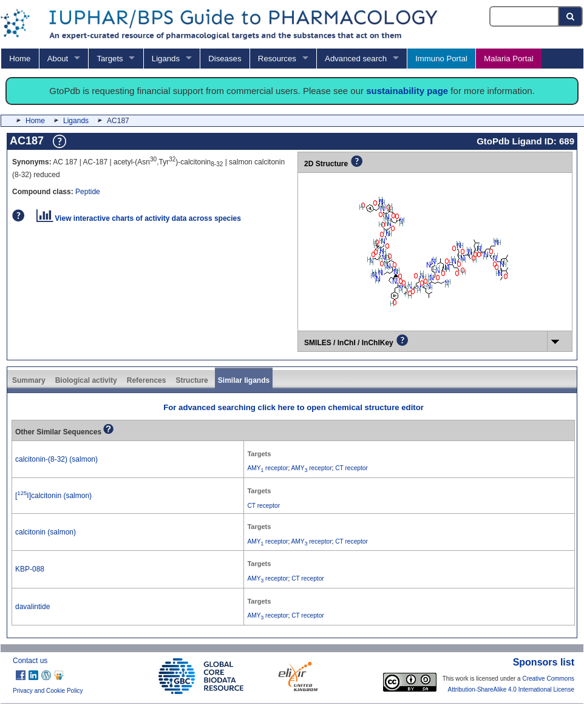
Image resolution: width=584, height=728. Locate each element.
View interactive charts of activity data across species (139, 218)
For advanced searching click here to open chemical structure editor (294, 407)
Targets (110, 59)
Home (20, 59)
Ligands (166, 59)
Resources (277, 59)
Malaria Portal (508, 59)
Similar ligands (244, 380)
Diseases (225, 59)
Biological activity (86, 380)
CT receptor (351, 468)
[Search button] (571, 16)
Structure (192, 380)
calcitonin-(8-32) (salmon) (56, 459)
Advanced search (356, 59)
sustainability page (407, 91)
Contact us (30, 661)
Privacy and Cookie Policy (48, 691)
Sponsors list (544, 662)
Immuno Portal (441, 59)
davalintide (32, 607)
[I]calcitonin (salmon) (53, 496)
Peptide (88, 192)
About (58, 59)
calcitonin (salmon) (46, 532)
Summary (29, 380)
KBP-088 (30, 569)
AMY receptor (267, 468)
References (147, 380)
